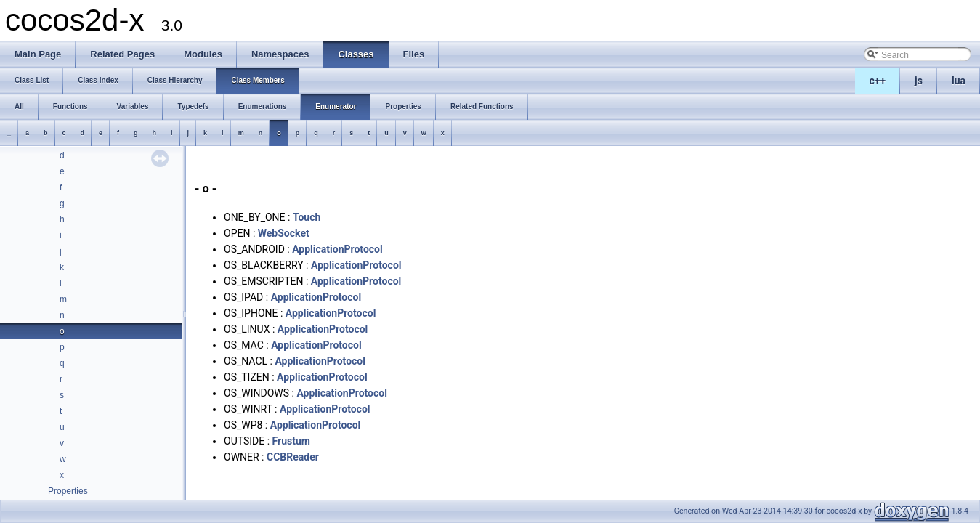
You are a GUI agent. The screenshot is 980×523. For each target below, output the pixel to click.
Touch (307, 217)
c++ (878, 81)
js (919, 81)
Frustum (291, 441)
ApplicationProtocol (337, 249)
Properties (68, 491)
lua (959, 81)
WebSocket (284, 233)
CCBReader (293, 457)
